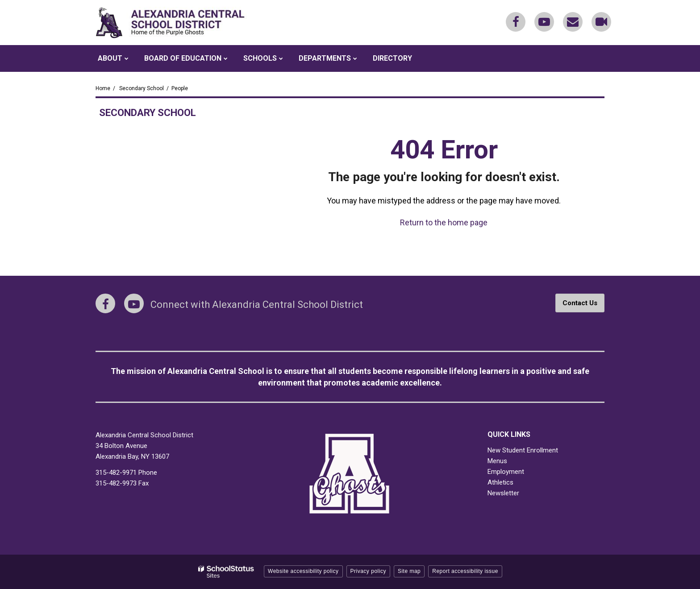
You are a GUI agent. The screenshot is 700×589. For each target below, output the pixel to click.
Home (103, 88)
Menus (497, 461)
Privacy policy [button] (368, 571)
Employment (506, 472)
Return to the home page (444, 222)
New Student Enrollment (523, 450)
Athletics (500, 482)
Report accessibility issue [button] (465, 571)
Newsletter (503, 493)
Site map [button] (409, 571)
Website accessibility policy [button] (303, 571)
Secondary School (142, 88)
